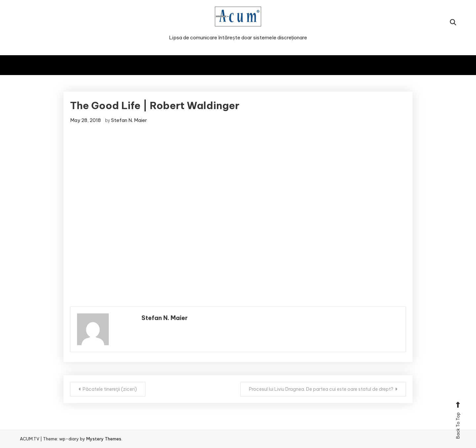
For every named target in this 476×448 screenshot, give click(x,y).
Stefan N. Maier (129, 120)
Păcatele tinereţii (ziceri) (110, 389)
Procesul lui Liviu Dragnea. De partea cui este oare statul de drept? (321, 389)
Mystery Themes (104, 439)
